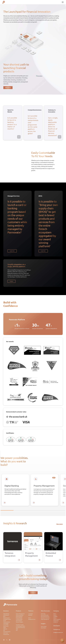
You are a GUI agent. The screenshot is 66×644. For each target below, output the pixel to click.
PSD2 (17, 629)
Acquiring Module (19, 617)
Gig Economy (6, 626)
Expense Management (20, 614)
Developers (57, 626)
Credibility (55, 617)
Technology (43, 614)
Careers (55, 615)
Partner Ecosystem (57, 619)
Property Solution (7, 622)
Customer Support (19, 622)
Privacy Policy (56, 621)
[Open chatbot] (62, 640)
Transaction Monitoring (20, 628)
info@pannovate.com (58, 633)
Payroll (5, 621)
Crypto (5, 628)
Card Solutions (6, 615)
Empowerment (6, 634)
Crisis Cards (6, 633)
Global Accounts (6, 618)
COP (17, 630)
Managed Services (32, 619)
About (55, 614)
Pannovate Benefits (45, 615)
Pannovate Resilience (45, 617)
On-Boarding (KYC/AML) (20, 626)
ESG (4, 630)
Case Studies (43, 628)
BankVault (30, 615)
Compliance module (20, 625)
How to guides (44, 627)
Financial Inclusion (7, 632)
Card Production (19, 621)
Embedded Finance (7, 619)
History (55, 618)
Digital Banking (6, 614)
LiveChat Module (19, 619)
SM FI (4, 617)
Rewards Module (19, 618)
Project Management (45, 619)
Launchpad (31, 614)
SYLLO (30, 618)
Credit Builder (6, 623)
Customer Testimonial (45, 618)
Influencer (5, 629)
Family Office (6, 625)
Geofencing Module (20, 615)
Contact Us (56, 622)
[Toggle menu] (63, 2)
